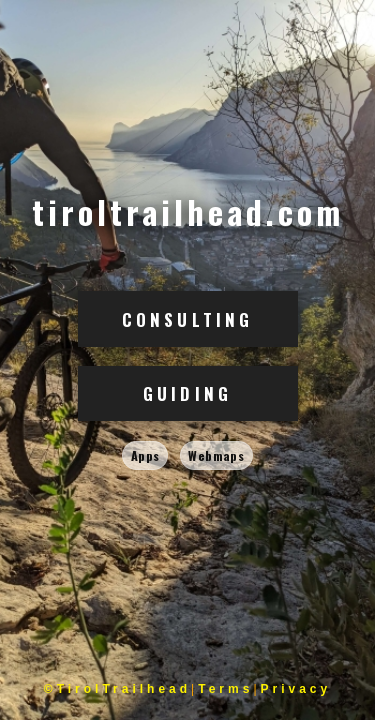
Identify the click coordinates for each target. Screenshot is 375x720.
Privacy (296, 689)
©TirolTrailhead (117, 689)
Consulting (188, 319)
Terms (225, 689)
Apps (145, 455)
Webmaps (216, 455)
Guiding (187, 393)
